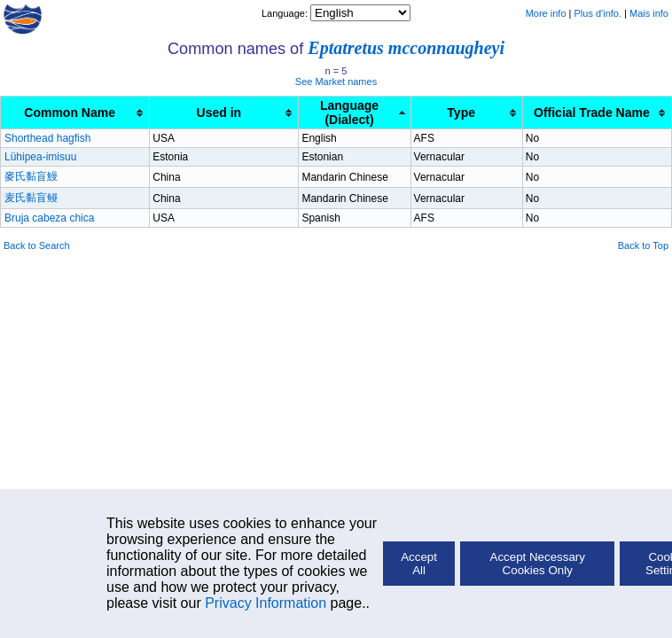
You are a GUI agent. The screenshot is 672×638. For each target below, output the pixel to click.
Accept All (419, 564)
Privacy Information (266, 603)
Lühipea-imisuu (40, 157)
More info (546, 13)
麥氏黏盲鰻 (31, 176)
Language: (286, 13)
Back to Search (37, 245)
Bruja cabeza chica (49, 218)
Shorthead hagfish (47, 138)
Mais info (649, 13)
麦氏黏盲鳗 (31, 198)
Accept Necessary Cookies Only (538, 564)
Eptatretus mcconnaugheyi (406, 48)
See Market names (336, 82)
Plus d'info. (598, 13)
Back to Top (643, 245)
